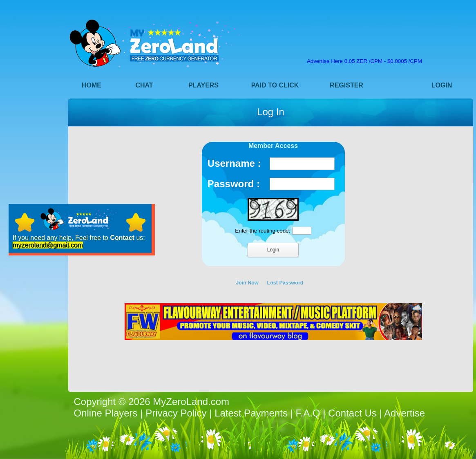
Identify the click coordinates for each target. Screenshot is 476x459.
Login (442, 85)
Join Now (247, 283)
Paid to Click (275, 85)
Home (92, 85)
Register (346, 85)
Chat (144, 85)
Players (203, 85)
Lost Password (285, 283)
